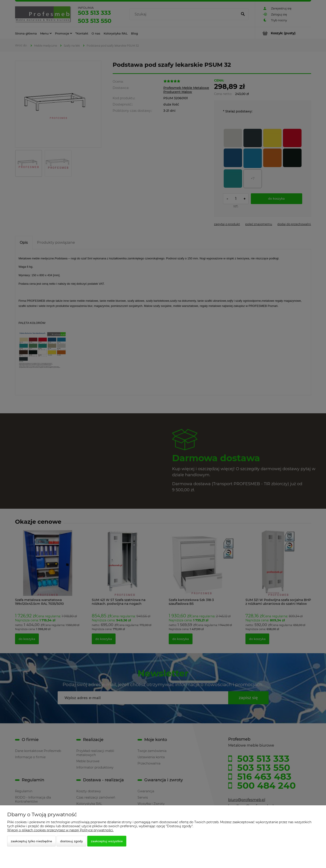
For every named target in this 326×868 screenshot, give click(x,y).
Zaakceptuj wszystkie (107, 841)
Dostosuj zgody (71, 841)
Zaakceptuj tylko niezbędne (31, 841)
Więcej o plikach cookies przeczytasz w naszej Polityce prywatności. (60, 830)
